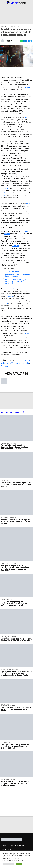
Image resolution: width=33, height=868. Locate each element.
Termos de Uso (7, 849)
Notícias (5, 366)
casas (27, 333)
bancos (7, 234)
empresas (5, 188)
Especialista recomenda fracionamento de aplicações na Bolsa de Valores (17, 274)
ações (19, 360)
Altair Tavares (8, 41)
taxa (27, 193)
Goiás (15, 289)
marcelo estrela (22, 363)
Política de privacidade (17, 846)
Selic (28, 204)
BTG (11, 363)
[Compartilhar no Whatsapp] (21, 41)
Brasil (6, 303)
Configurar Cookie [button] (9, 864)
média (27, 117)
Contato (4, 846)
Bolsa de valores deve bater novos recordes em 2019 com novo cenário (16, 281)
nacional (10, 296)
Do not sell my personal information (13, 860)
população (5, 262)
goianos (13, 301)
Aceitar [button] (19, 864)
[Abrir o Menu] (3, 3)
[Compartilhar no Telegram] (24, 41)
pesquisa (28, 87)
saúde (3, 193)
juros (3, 195)
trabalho (27, 231)
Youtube (16, 246)
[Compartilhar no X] (30, 41)
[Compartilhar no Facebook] (27, 41)
